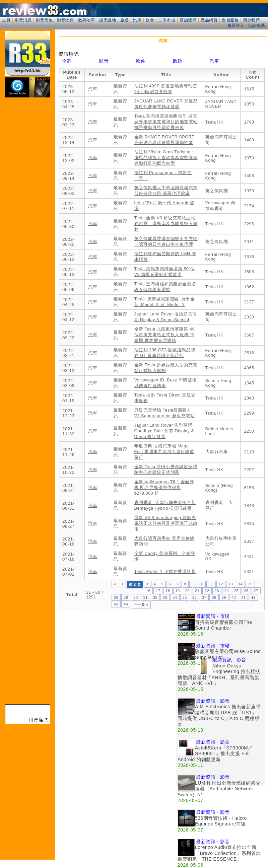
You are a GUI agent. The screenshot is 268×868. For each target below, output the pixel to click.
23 (217, 591)
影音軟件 (65, 20)
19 (178, 591)
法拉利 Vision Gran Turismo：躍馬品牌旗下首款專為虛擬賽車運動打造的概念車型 (166, 158)
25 (236, 591)
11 (211, 584)
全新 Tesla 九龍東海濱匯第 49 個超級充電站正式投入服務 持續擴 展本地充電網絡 (165, 335)
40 (234, 597)
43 (116, 604)
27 (256, 591)
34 (175, 597)
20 (187, 591)
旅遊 (124, 20)
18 (168, 591)
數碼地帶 (86, 20)
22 (207, 591)
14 (240, 584)
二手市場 (167, 20)
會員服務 (230, 20)
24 (227, 591)
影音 (104, 61)
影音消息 (23, 20)
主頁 (6, 20)
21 (197, 591)
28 (116, 597)
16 (148, 591)
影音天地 (44, 20)
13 (231, 584)
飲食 (150, 20)
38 (214, 597)
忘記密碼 (256, 25)
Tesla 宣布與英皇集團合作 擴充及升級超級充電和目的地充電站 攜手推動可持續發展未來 (166, 122)
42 (253, 597)
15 (250, 584)
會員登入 (236, 25)
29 (126, 597)
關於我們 (251, 20)
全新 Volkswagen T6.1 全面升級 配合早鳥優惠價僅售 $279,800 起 (164, 488)
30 (136, 597)
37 (204, 597)
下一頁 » (141, 604)
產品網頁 (209, 20)
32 (155, 597)
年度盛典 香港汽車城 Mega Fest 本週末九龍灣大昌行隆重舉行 (164, 452)
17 (158, 591)
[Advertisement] (117, 659)
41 (243, 597)
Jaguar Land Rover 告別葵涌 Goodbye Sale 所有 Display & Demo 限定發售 (164, 431)
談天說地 (108, 20)
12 (221, 584)
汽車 (137, 20)
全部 (67, 61)
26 (246, 591)
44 (126, 604)
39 (224, 597)
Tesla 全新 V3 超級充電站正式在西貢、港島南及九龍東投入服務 (166, 224)
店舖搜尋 (188, 20)
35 (185, 597)
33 (165, 597)
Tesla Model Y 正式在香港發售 (165, 572)
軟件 (141, 61)
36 (194, 597)
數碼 (177, 61)
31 (146, 597)
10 (201, 584)
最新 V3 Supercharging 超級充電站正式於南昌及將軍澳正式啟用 (166, 523)
